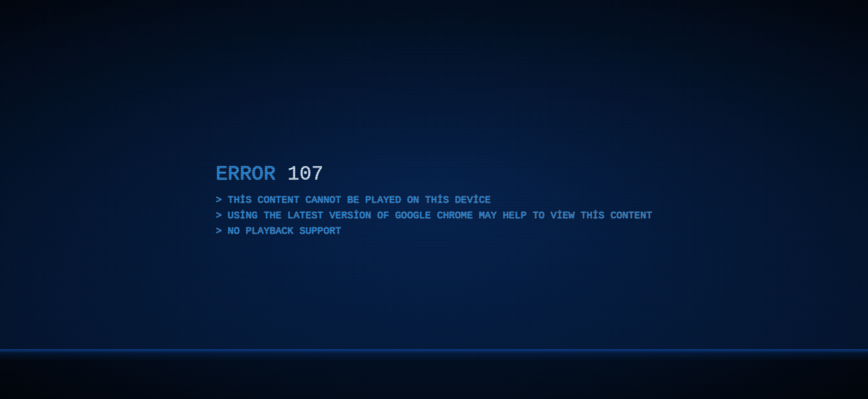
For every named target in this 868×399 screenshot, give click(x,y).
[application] (434, 199)
